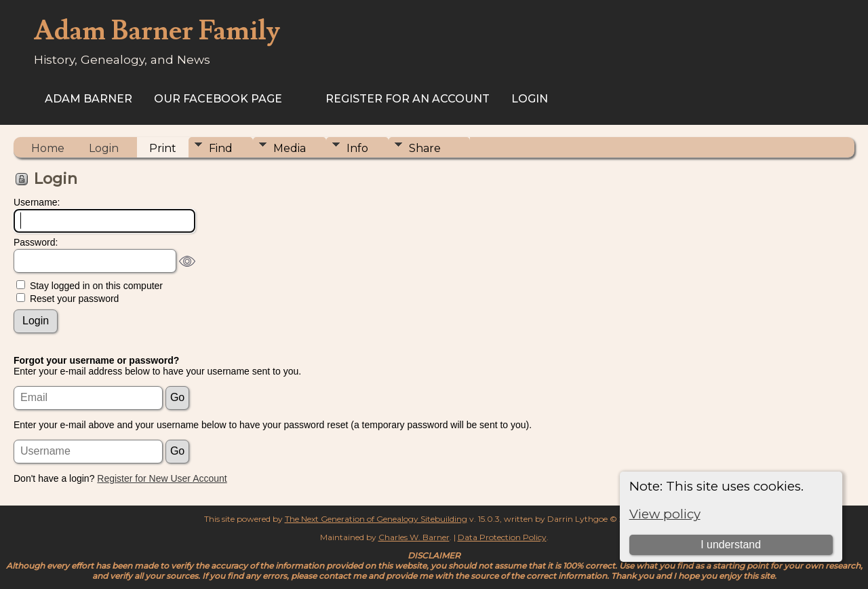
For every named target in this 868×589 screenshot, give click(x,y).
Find (221, 148)
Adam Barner (88, 99)
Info (357, 148)
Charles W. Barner (414, 537)
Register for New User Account (162, 478)
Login (530, 99)
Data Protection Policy (502, 537)
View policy (665, 514)
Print (163, 148)
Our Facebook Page (218, 99)
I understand (731, 545)
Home (48, 148)
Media (290, 148)
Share (425, 148)
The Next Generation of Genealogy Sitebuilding (376, 519)
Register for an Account (408, 99)
